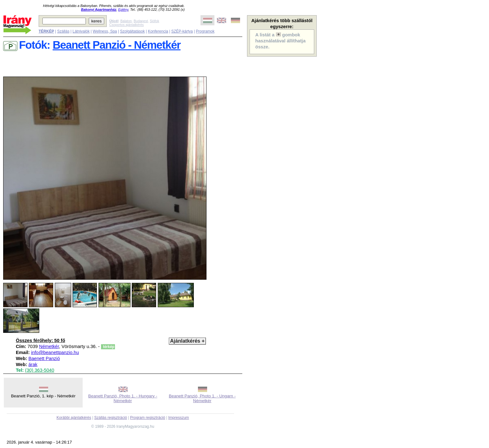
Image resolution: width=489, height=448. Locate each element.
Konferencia (158, 31)
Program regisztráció (148, 418)
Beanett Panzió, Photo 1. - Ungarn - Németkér (202, 398)
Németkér (49, 346)
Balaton (126, 21)
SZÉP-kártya (182, 31)
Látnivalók (81, 31)
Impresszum (178, 418)
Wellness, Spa (105, 31)
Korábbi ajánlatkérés (74, 418)
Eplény (123, 9)
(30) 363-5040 (40, 370)
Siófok (155, 21)
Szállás (63, 31)
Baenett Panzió (44, 358)
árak (33, 364)
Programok (205, 31)
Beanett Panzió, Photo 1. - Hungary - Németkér (123, 398)
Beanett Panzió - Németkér (117, 45)
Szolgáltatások (132, 31)
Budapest (141, 21)
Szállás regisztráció (111, 418)
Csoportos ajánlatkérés (127, 25)
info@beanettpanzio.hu (55, 352)
